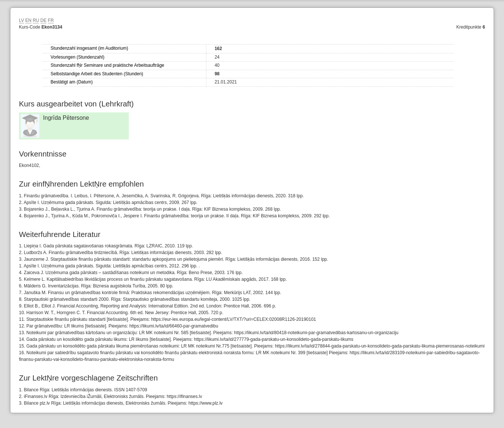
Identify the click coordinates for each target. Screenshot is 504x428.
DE (44, 20)
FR (51, 20)
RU (36, 20)
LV (22, 20)
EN (28, 20)
